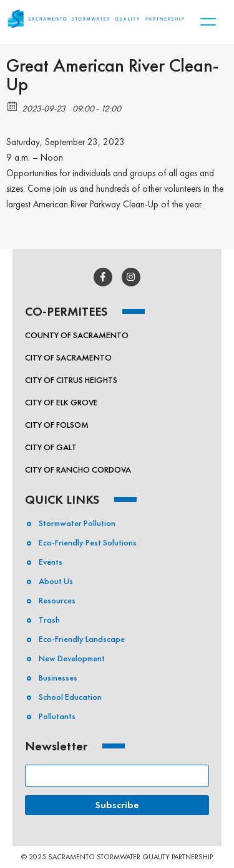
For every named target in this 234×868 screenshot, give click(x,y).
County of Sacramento (77, 335)
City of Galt (51, 447)
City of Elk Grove (61, 402)
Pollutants (57, 716)
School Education (70, 697)
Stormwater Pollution (77, 523)
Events (51, 562)
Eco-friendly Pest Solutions (88, 542)
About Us (56, 581)
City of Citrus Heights (71, 380)
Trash (49, 620)
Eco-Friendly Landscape (82, 639)
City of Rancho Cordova (78, 469)
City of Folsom (57, 425)
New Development (72, 658)
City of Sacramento (68, 357)
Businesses (58, 677)
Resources (57, 600)
